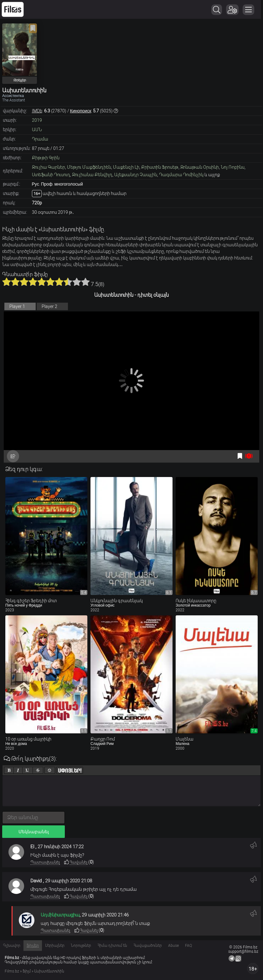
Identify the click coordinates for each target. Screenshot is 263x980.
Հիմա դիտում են (112, 946)
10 (85, 282)
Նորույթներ (81, 946)
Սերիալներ (55, 946)
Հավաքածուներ (148, 946)
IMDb (37, 111)
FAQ (188, 946)
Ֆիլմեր (33, 946)
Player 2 (49, 306)
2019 (37, 120)
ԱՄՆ (37, 130)
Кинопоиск (81, 111)
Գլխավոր (12, 946)
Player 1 (17, 306)
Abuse (173, 946)
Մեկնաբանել (34, 832)
